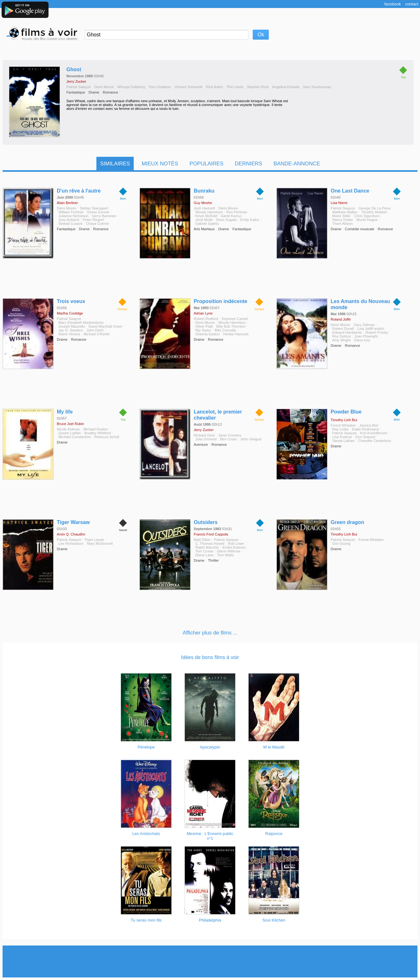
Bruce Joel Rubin (70, 424)
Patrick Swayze (79, 87)
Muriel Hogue (367, 220)
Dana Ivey (362, 340)
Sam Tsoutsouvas (317, 87)
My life (65, 412)
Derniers (249, 164)
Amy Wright (341, 340)
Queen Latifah (70, 433)
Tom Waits (225, 555)
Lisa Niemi (339, 203)
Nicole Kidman (68, 429)
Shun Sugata (226, 220)
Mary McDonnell (100, 543)
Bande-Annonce (297, 164)
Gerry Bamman (104, 216)
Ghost (74, 69)
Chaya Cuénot (97, 224)
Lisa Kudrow (342, 437)
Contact (412, 4)
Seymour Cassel (235, 319)
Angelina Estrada (286, 87)
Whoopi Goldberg (131, 87)
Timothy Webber (374, 212)
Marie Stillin (341, 216)
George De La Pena (374, 208)
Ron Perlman (237, 212)
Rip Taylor (203, 330)
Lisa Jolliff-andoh (371, 329)
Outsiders (206, 522)
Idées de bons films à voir (210, 657)
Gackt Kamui (231, 216)
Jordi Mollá (204, 220)
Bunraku (204, 191)
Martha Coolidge (70, 313)
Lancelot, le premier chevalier (218, 415)
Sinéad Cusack (70, 224)
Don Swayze (366, 437)
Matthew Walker (345, 212)
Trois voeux (71, 301)
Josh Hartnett (204, 208)
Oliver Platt (204, 326)
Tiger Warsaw (73, 522)
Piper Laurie (94, 540)
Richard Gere (204, 435)
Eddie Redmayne (365, 429)
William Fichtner (71, 212)
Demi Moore (104, 87)
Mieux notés (160, 164)
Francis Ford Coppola (211, 534)
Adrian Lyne (203, 313)
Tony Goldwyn (160, 87)
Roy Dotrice (341, 336)
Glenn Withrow (229, 551)
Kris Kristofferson (374, 433)
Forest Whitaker (343, 425)
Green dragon (347, 522)
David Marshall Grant (105, 326)
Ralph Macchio (207, 547)
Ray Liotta (340, 429)
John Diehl (95, 330)
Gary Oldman (364, 325)
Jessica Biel (369, 425)
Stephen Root (258, 87)
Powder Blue (346, 412)
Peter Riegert (93, 220)
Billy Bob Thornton (231, 326)
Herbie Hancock (236, 334)
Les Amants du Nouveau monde (360, 304)
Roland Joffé (341, 319)
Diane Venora (69, 334)
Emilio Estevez (234, 547)
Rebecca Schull (107, 437)
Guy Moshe (203, 203)
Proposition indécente (221, 301)
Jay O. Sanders (71, 330)
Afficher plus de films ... (210, 633)
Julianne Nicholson (73, 216)
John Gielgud (251, 439)
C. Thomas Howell (210, 543)
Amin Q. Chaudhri (71, 534)
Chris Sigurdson (367, 216)
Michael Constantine (75, 437)
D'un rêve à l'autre (79, 191)
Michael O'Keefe (97, 334)
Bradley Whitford (97, 433)
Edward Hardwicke (347, 332)
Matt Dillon (202, 540)
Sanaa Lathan (343, 441)
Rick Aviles (214, 87)
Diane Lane (204, 555)
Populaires (206, 164)
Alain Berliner (67, 203)
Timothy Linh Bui (344, 420)
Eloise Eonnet (98, 212)
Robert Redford (206, 319)
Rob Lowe (236, 543)
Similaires (115, 164)
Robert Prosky (377, 332)
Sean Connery (230, 435)
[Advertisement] (210, 961)
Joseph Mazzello (72, 326)
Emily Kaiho (250, 220)
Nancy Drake (343, 220)
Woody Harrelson (209, 212)
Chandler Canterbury (375, 441)
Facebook (393, 4)
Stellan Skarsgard (94, 208)
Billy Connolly (225, 330)
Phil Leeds (235, 87)
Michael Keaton (96, 429)
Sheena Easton (208, 334)
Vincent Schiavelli (188, 87)
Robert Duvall (343, 329)
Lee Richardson (71, 543)
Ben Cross (229, 439)
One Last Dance (350, 191)
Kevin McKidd (206, 216)
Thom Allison (342, 224)
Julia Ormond (206, 439)
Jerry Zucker (76, 81)
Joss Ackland (69, 220)
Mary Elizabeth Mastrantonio (81, 323)
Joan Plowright (366, 336)
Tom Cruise (204, 551)
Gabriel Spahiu (207, 224)
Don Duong (341, 543)
